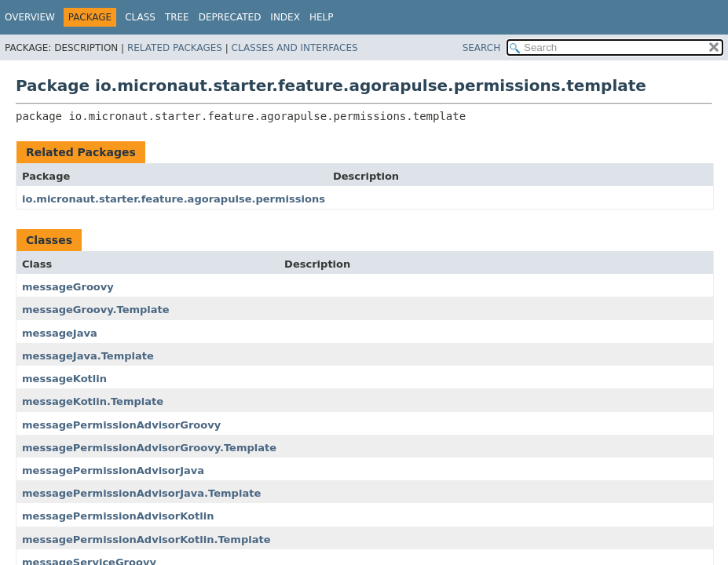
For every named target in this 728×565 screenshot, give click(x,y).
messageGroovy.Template (96, 310)
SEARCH (482, 48)
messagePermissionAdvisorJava (113, 470)
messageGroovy (68, 287)
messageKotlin (64, 379)
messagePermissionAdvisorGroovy (121, 425)
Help (322, 17)
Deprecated (230, 17)
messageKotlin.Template (93, 401)
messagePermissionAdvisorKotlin (118, 516)
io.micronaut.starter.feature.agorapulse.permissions (174, 199)
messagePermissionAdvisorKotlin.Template (146, 539)
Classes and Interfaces (295, 48)
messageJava (60, 333)
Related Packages (175, 48)
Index (285, 17)
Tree (177, 17)
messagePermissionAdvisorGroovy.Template (149, 448)
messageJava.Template (88, 356)
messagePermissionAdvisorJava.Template (141, 493)
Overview (30, 17)
